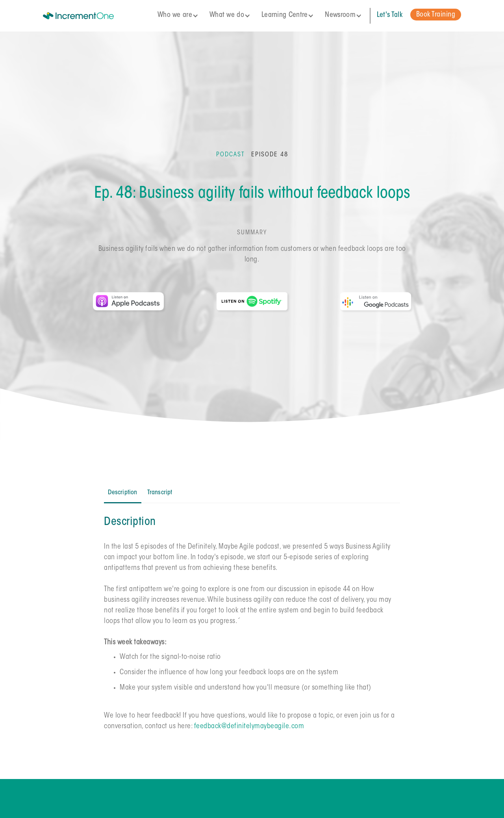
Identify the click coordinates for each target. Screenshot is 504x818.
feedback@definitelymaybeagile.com (249, 727)
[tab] (122, 493)
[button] (180, 16)
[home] (89, 16)
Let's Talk (390, 15)
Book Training (436, 15)
